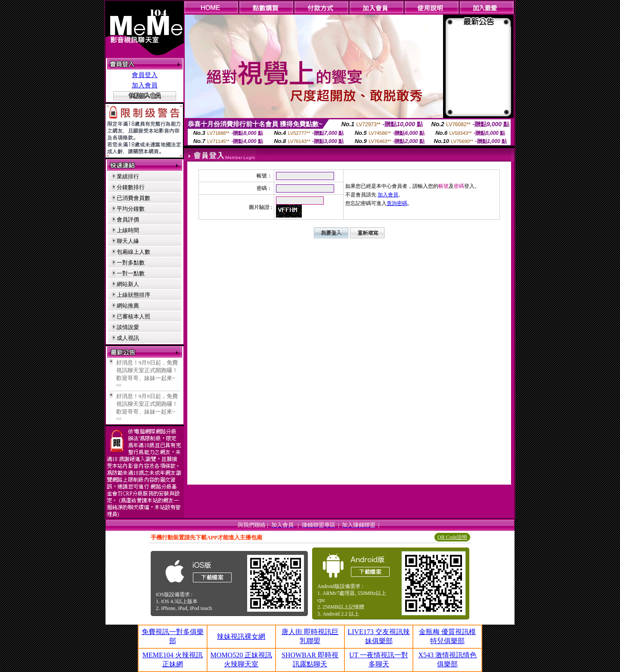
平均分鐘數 (131, 209)
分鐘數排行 (131, 187)
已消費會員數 (133, 198)
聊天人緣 (128, 241)
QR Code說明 (452, 537)
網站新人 (128, 284)
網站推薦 (128, 306)
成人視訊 (128, 338)
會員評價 (128, 219)
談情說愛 (128, 327)
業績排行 (128, 176)
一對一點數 (131, 273)
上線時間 (128, 230)
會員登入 (145, 75)
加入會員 (145, 85)
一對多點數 (131, 263)
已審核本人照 (133, 316)
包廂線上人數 (133, 252)
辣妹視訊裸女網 (241, 636)
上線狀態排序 (133, 295)
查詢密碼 (397, 203)
